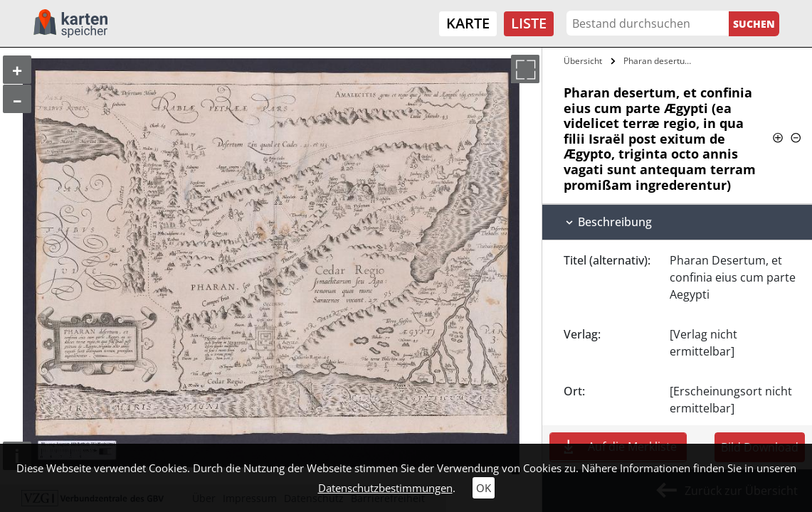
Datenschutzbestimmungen (385, 488)
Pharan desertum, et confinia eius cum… (660, 61)
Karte (468, 23)
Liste (529, 23)
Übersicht (583, 61)
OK (484, 488)
